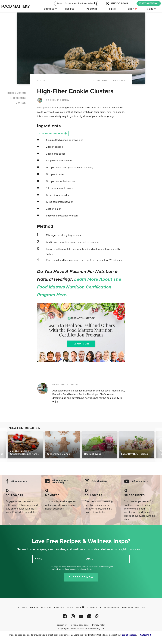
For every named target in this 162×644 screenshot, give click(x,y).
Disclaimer (62, 625)
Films (113, 9)
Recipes (70, 9)
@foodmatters (19, 481)
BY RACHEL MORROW (65, 385)
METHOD (21, 103)
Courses (49, 9)
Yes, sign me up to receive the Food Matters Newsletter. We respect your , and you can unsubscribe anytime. (82, 568)
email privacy (56, 569)
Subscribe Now (81, 577)
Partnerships (111, 607)
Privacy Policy (99, 625)
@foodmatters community (60, 481)
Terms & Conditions (79, 625)
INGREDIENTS (18, 98)
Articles (59, 607)
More (150, 9)
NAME (38, 559)
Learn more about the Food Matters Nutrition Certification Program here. (79, 287)
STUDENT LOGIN (117, 3)
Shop (132, 9)
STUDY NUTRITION (149, 3)
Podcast (92, 9)
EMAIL (89, 559)
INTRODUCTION (17, 93)
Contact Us (94, 607)
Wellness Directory (134, 607)
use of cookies (129, 635)
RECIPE (41, 80)
